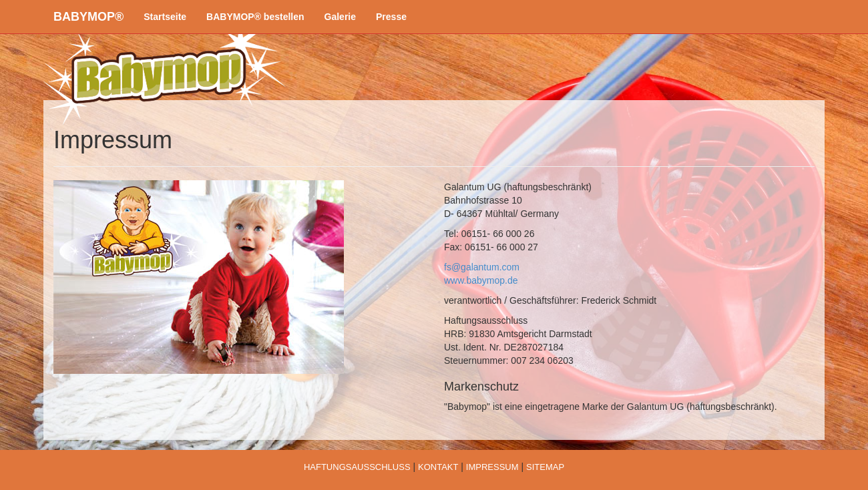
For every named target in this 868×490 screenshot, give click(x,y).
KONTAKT (438, 467)
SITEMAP (545, 467)
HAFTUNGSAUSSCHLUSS (357, 467)
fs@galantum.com (482, 267)
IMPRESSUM (492, 467)
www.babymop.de (481, 280)
